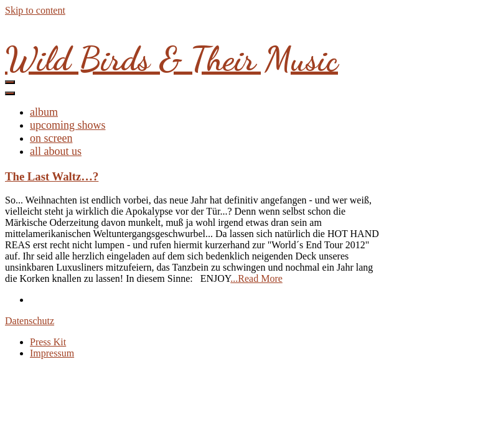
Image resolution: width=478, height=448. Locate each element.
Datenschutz (30, 321)
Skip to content (35, 10)
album (44, 112)
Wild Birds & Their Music (171, 59)
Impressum (52, 353)
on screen (51, 138)
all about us (56, 151)
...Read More (256, 278)
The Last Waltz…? (52, 176)
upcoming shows (68, 125)
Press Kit (48, 342)
